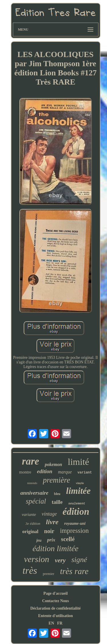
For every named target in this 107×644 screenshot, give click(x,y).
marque (65, 472)
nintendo (32, 483)
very (60, 560)
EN (51, 623)
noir (49, 531)
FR (60, 623)
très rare (74, 571)
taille (57, 502)
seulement (77, 504)
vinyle (80, 483)
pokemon (53, 464)
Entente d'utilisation (56, 616)
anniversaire (34, 493)
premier (49, 574)
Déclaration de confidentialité (55, 608)
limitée (78, 491)
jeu (39, 540)
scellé (68, 539)
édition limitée (55, 548)
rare (31, 461)
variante (29, 514)
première (56, 480)
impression (74, 531)
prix (51, 540)
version (37, 559)
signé (79, 560)
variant (85, 473)
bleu (57, 494)
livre (52, 522)
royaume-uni (75, 523)
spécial (36, 501)
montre (25, 472)
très (30, 570)
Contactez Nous (56, 601)
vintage (49, 514)
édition (76, 512)
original (30, 532)
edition (45, 471)
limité (79, 462)
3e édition (33, 523)
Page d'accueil (55, 593)
